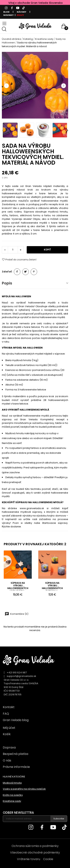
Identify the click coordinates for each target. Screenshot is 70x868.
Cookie (48, 859)
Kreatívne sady (12, 801)
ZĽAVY (20, 15)
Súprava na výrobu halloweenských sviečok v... (52, 586)
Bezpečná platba (15, 754)
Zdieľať (17, 272)
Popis (7, 283)
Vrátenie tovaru (29, 859)
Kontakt (9, 707)
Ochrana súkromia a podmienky (35, 846)
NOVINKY (8, 15)
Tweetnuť (25, 272)
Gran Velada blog (16, 720)
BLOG (6, 12)
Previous (6, 86)
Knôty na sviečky (13, 795)
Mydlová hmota (12, 783)
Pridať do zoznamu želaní (19, 259)
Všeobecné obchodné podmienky (35, 852)
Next (63, 86)
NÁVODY (22, 12)
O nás (7, 760)
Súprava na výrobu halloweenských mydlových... (18, 586)
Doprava (9, 747)
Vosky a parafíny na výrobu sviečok (24, 789)
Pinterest (34, 272)
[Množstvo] (13, 250)
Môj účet (9, 728)
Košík (7, 734)
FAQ (6, 714)
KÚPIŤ (47, 250)
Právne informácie (16, 767)
